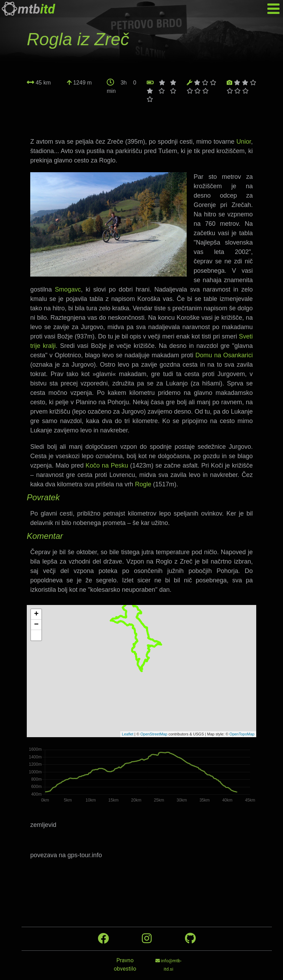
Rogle (143, 484)
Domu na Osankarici (224, 355)
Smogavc (68, 289)
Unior (244, 142)
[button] (36, 635)
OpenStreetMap (154, 734)
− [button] (36, 625)
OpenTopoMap (242, 734)
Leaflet (128, 734)
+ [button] (36, 614)
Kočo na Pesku (107, 465)
